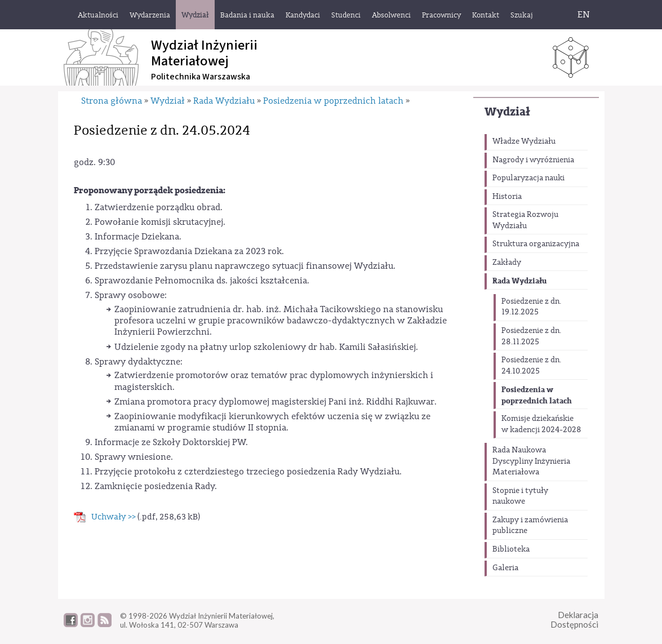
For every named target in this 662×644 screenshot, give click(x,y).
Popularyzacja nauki (528, 178)
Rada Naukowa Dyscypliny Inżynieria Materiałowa (531, 461)
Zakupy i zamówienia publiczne (530, 526)
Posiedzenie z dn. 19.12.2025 (531, 307)
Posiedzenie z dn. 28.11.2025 (531, 336)
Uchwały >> (114, 517)
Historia (507, 197)
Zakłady (507, 263)
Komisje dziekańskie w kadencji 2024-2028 (541, 424)
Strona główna (112, 101)
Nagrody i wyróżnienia (533, 160)
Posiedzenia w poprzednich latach (537, 395)
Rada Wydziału (519, 281)
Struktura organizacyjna (536, 244)
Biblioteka (511, 549)
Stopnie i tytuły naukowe (520, 496)
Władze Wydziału (524, 141)
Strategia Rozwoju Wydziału (525, 220)
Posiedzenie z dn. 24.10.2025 (531, 366)
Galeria (505, 568)
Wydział (507, 112)
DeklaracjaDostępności (574, 619)
